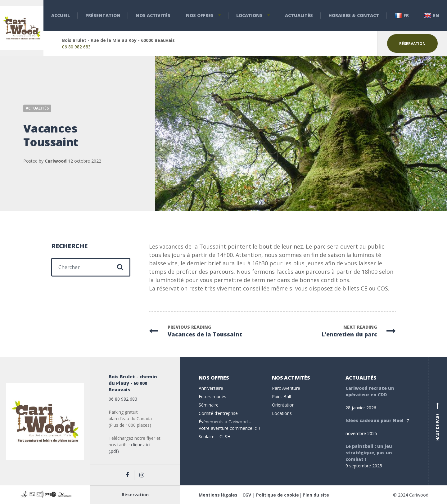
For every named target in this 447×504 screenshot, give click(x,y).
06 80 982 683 (76, 47)
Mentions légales (218, 495)
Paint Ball (281, 396)
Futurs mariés (212, 396)
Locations (249, 15)
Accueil (61, 15)
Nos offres (200, 15)
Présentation (103, 15)
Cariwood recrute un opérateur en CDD (370, 391)
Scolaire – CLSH (214, 436)
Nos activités (153, 15)
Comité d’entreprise (218, 413)
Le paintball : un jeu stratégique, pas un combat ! (369, 453)
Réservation (412, 44)
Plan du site (316, 495)
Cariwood (56, 161)
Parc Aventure (286, 388)
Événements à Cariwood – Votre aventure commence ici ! (229, 425)
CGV (247, 495)
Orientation (283, 405)
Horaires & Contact (354, 15)
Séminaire (209, 405)
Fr (402, 16)
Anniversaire (211, 388)
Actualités (299, 15)
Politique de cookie (278, 495)
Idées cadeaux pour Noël (375, 420)
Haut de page (438, 421)
